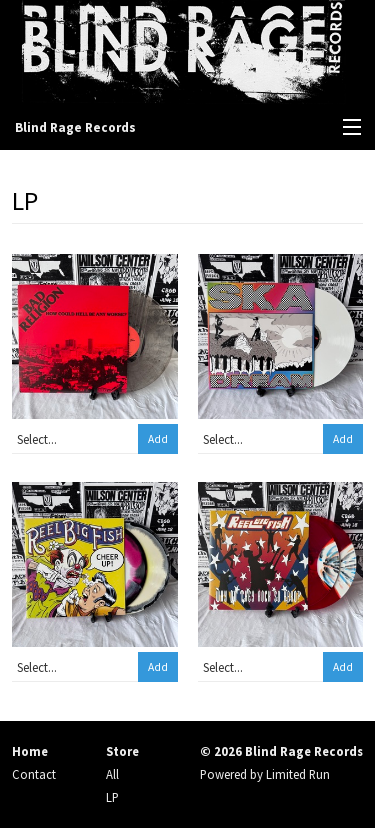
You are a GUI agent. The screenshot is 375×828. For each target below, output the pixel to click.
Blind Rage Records (75, 127)
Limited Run (298, 774)
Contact (34, 774)
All (112, 774)
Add (158, 439)
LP (112, 797)
